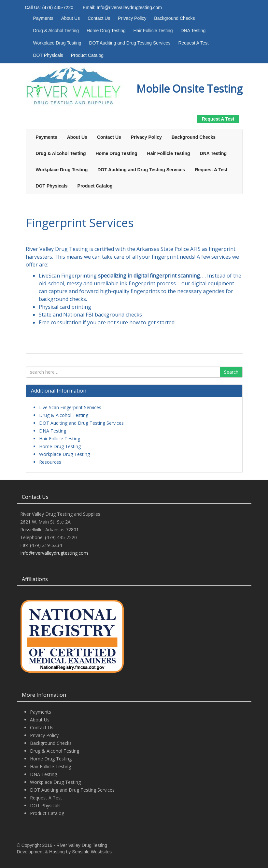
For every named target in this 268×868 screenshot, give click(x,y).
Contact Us (99, 18)
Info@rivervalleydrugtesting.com (54, 553)
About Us (71, 18)
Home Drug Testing (106, 31)
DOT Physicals (48, 55)
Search (231, 372)
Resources (50, 462)
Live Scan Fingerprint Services (70, 407)
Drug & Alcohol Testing (56, 31)
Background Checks (174, 18)
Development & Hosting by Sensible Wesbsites (64, 852)
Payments (43, 18)
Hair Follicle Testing (153, 31)
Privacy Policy (132, 18)
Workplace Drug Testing (57, 43)
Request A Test (193, 43)
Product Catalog (87, 55)
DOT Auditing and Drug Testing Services (130, 43)
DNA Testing (193, 31)
